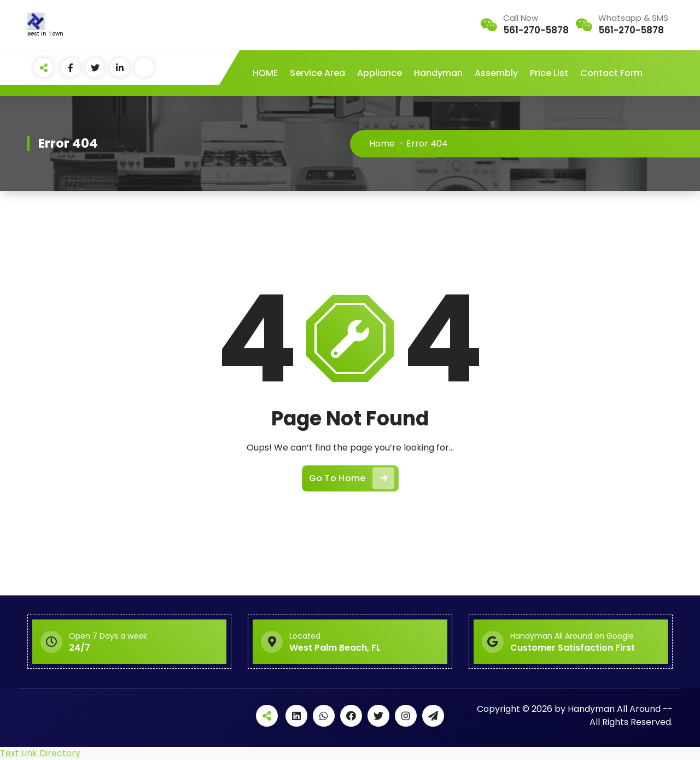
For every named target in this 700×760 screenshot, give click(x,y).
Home (382, 144)
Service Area (317, 73)
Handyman (438, 73)
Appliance (380, 73)
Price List (549, 73)
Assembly (496, 73)
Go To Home (352, 478)
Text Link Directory (40, 753)
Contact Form (611, 73)
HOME (265, 73)
